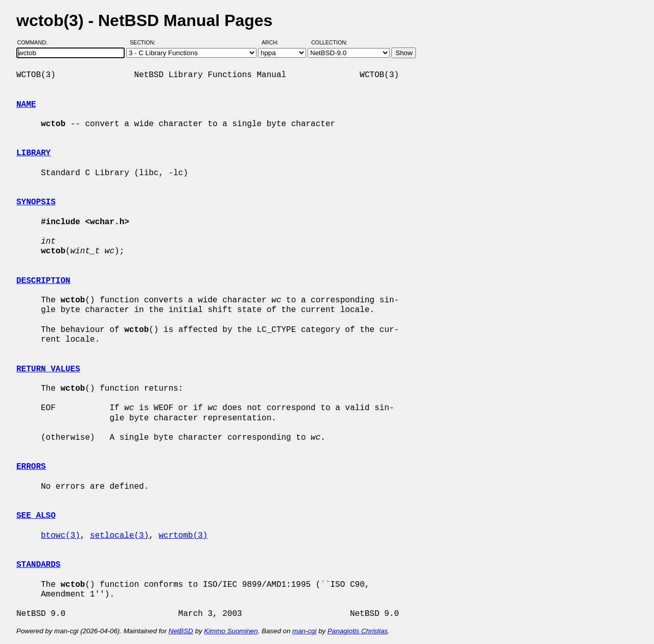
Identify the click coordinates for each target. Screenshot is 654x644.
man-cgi (304, 631)
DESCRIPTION (43, 281)
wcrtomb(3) (183, 536)
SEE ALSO (36, 516)
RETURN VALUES (48, 369)
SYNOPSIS (36, 202)
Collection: (329, 42)
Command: (36, 42)
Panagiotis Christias (358, 631)
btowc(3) (61, 536)
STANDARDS (38, 565)
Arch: (275, 42)
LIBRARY (33, 153)
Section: (145, 42)
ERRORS (31, 467)
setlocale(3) (119, 536)
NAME (26, 105)
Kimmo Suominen (231, 631)
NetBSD (181, 631)
